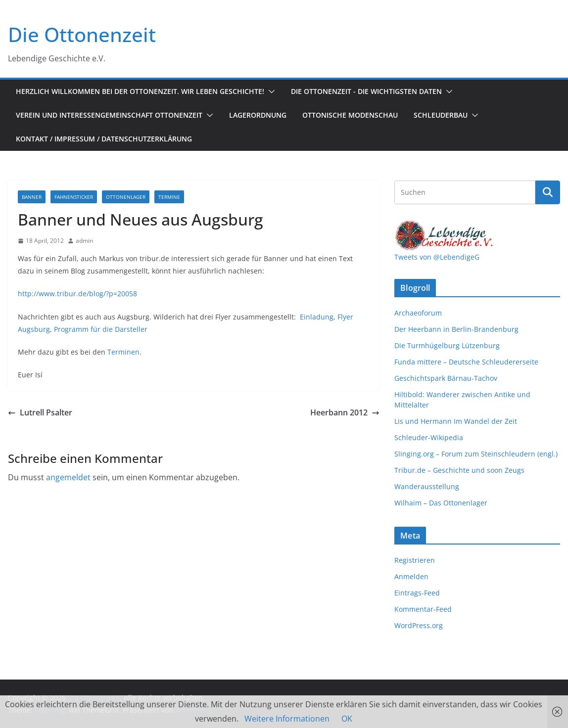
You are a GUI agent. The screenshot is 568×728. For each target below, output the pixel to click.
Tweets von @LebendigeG (437, 257)
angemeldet (68, 477)
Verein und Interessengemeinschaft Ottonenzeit (109, 115)
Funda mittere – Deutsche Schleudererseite (466, 362)
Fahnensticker (74, 197)
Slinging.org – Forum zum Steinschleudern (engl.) (476, 454)
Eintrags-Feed (417, 593)
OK (347, 719)
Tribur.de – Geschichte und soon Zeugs (459, 470)
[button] (270, 91)
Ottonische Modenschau (350, 115)
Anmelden (411, 576)
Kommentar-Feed (423, 609)
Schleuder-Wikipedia (429, 437)
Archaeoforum (418, 313)
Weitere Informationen (287, 719)
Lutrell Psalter (40, 412)
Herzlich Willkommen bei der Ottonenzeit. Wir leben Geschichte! (140, 91)
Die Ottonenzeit (82, 34)
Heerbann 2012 (345, 412)
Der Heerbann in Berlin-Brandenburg (456, 329)
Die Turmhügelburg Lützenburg (447, 345)
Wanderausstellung (427, 486)
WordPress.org (419, 625)
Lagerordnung (258, 115)
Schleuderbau (441, 115)
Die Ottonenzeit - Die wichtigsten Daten (366, 91)
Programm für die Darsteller (101, 329)
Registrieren (415, 560)
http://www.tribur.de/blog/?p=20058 (77, 294)
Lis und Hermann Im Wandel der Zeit (456, 421)
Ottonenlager (126, 197)
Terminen (123, 352)
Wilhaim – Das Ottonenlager (441, 503)
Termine (169, 197)
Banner (32, 197)
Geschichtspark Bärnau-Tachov (446, 378)
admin (84, 241)
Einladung (317, 317)
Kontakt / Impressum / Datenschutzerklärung (104, 139)
